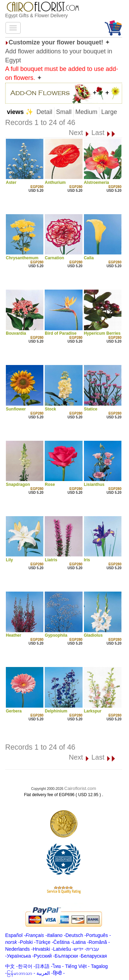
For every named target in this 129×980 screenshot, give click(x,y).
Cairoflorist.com (80, 788)
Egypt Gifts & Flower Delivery (36, 15)
